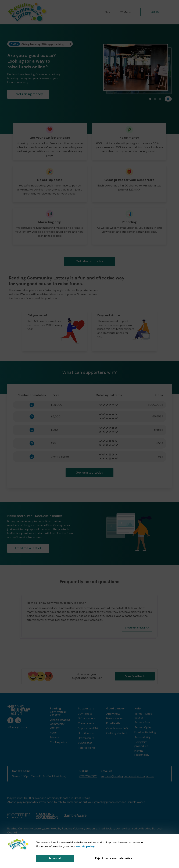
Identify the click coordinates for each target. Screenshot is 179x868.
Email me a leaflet (28, 548)
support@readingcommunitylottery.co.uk (127, 776)
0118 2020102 (88, 776)
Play (107, 12)
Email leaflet (114, 723)
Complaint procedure (141, 744)
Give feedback (135, 676)
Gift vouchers (87, 718)
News (53, 733)
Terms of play (143, 727)
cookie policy (85, 846)
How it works (86, 733)
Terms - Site (142, 722)
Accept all (55, 858)
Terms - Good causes (143, 716)
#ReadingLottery (17, 727)
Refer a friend (86, 748)
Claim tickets (86, 723)
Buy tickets (85, 714)
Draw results (86, 738)
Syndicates (85, 743)
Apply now (113, 714)
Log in (155, 12)
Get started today (89, 261)
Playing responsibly (142, 753)
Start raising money (28, 94)
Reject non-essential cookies (114, 858)
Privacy (54, 737)
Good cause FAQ (117, 728)
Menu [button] (126, 12)
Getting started (116, 733)
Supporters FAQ (88, 728)
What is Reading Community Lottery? (60, 724)
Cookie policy (58, 742)
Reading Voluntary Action (78, 828)
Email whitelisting (145, 732)
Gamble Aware (136, 802)
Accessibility (142, 737)
